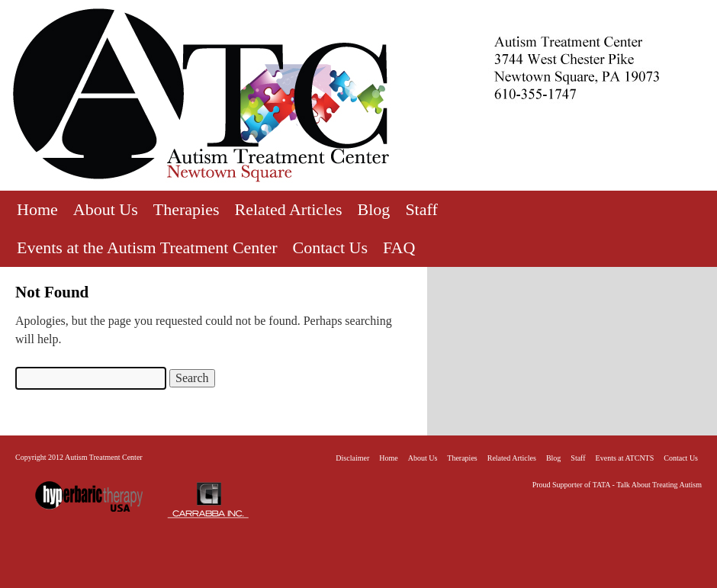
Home (37, 209)
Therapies (186, 209)
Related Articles (288, 209)
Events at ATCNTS (625, 458)
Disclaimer (352, 458)
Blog (374, 209)
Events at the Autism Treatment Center (147, 247)
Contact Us (330, 247)
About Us (106, 209)
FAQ (399, 247)
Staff (421, 209)
